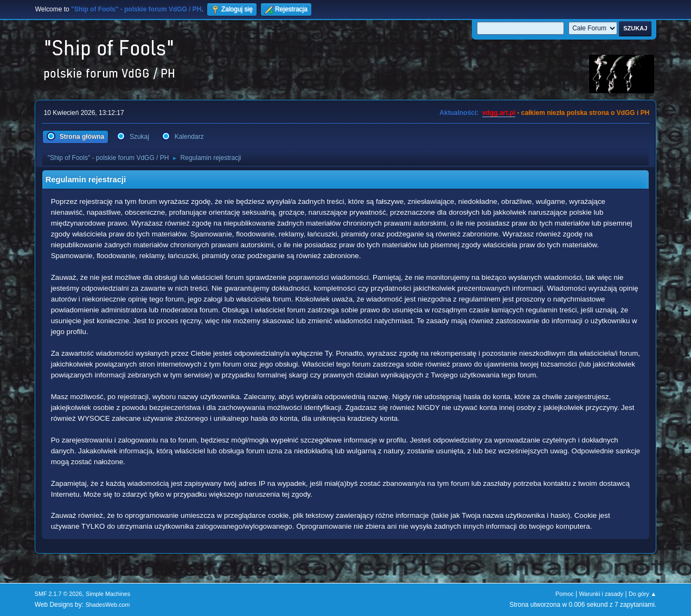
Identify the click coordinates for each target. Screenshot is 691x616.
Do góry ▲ (642, 594)
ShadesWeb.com (107, 605)
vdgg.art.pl (499, 113)
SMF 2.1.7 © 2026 (59, 594)
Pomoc (565, 594)
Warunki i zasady (601, 594)
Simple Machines (108, 594)
